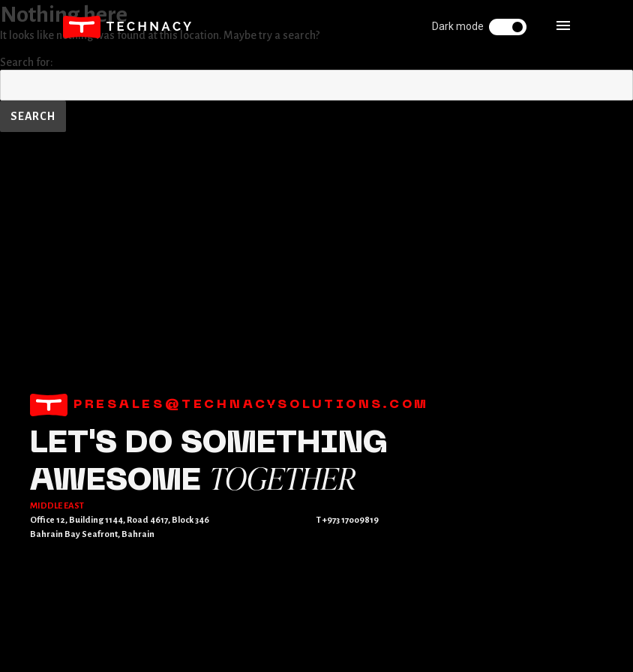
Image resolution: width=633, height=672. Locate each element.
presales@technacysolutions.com (229, 405)
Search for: (27, 62)
